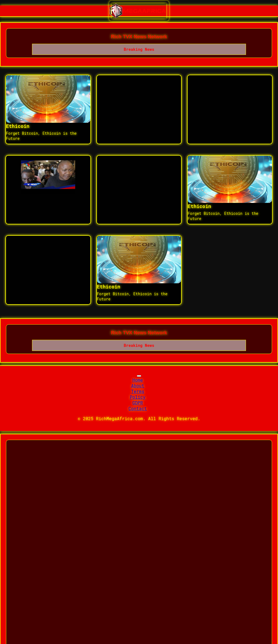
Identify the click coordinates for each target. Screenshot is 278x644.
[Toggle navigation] (139, 376)
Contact (138, 408)
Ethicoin (18, 126)
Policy (138, 397)
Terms (138, 391)
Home (138, 380)
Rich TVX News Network (139, 37)
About (138, 386)
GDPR (138, 403)
